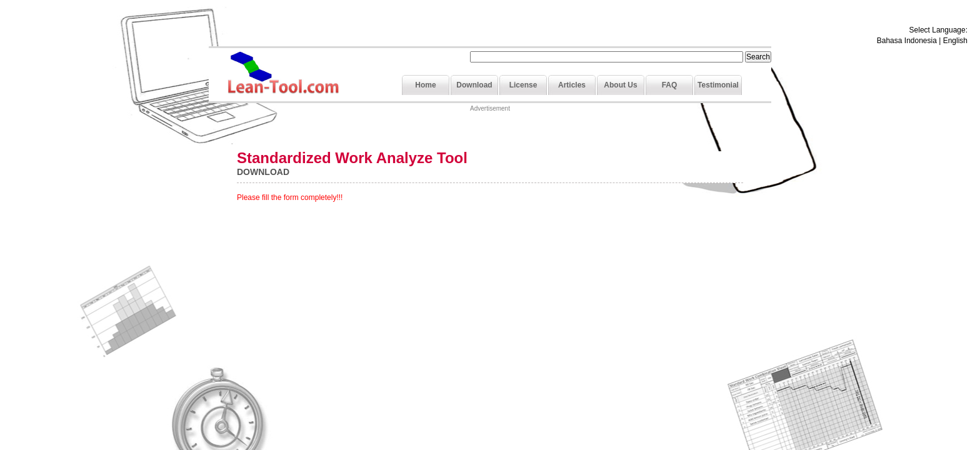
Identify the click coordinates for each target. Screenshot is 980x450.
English (955, 41)
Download (474, 85)
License (523, 85)
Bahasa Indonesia (907, 41)
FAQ (670, 85)
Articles (572, 85)
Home (425, 85)
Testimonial (718, 85)
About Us (620, 85)
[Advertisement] (490, 132)
